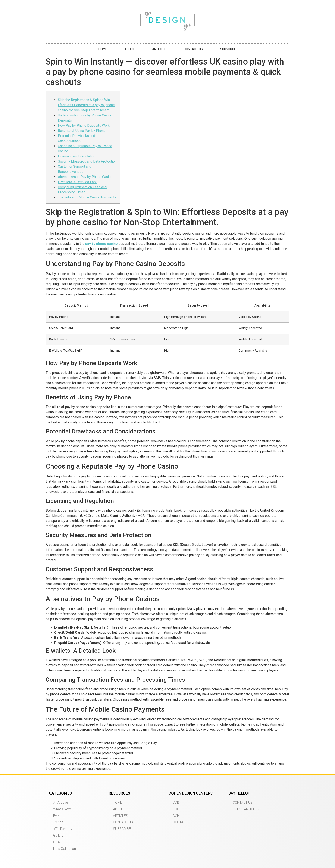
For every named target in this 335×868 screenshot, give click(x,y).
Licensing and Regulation (77, 156)
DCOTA (178, 822)
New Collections (65, 849)
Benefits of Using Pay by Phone (82, 131)
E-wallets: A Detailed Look (78, 182)
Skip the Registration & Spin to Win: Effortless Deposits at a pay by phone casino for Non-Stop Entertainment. (86, 105)
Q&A (57, 842)
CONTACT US (193, 49)
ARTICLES (159, 49)
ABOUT (130, 49)
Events (58, 816)
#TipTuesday (63, 829)
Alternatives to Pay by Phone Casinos (86, 177)
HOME (103, 49)
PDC (176, 809)
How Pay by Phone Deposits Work (84, 126)
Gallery (58, 835)
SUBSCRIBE (228, 49)
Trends (58, 822)
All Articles (61, 803)
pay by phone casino (101, 244)
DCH (176, 816)
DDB (176, 803)
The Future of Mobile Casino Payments (87, 197)
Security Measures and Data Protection (87, 161)
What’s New (62, 809)
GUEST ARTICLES (246, 809)
